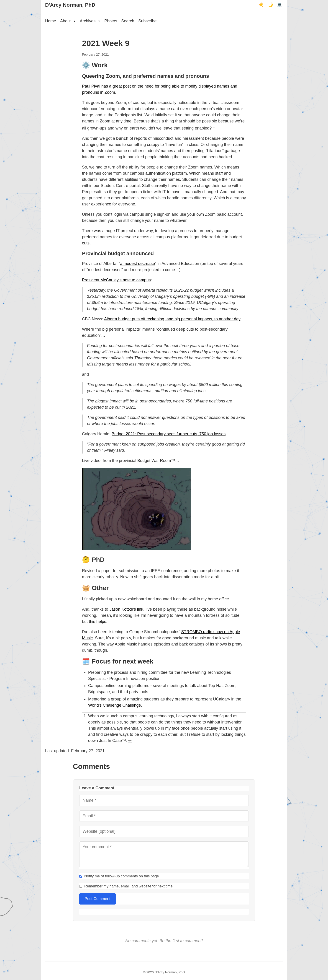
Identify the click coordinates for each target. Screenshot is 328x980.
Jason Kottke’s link (126, 609)
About (68, 21)
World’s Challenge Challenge (114, 705)
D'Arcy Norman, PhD (70, 5)
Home (51, 21)
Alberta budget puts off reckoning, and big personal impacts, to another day (172, 319)
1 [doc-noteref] (214, 127)
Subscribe (147, 21)
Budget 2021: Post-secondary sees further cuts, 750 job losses (169, 434)
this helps (97, 622)
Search (128, 21)
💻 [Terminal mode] (279, 5)
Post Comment (98, 899)
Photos (111, 21)
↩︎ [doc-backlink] (130, 741)
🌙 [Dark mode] (270, 5)
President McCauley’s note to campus (116, 280)
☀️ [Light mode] (261, 5)
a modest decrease (137, 264)
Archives (90, 21)
